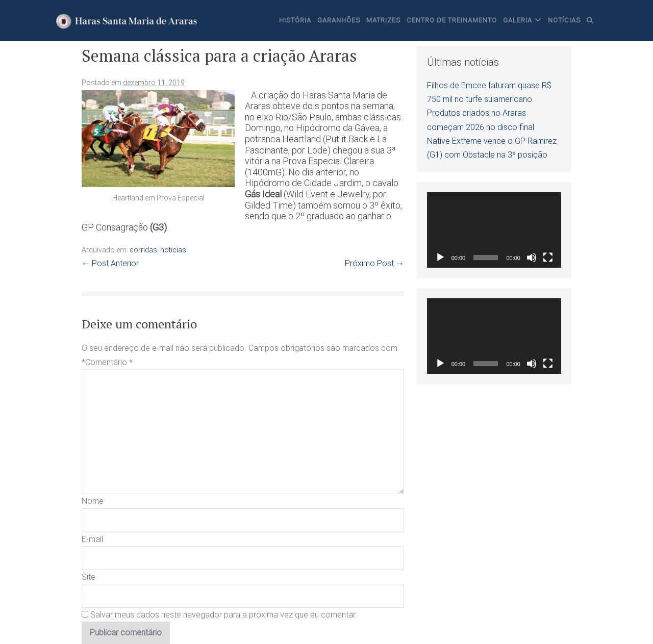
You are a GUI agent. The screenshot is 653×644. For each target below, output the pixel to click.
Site (89, 577)
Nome (93, 501)
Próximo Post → (374, 263)
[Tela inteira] (548, 257)
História (295, 20)
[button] (590, 20)
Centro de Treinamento (452, 20)
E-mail (92, 539)
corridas (143, 250)
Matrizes (383, 20)
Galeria (518, 20)
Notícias (564, 20)
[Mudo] (532, 257)
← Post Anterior (110, 263)
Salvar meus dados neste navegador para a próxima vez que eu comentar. (224, 615)
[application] (494, 230)
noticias (173, 250)
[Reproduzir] (440, 257)
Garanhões (339, 20)
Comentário (109, 362)
